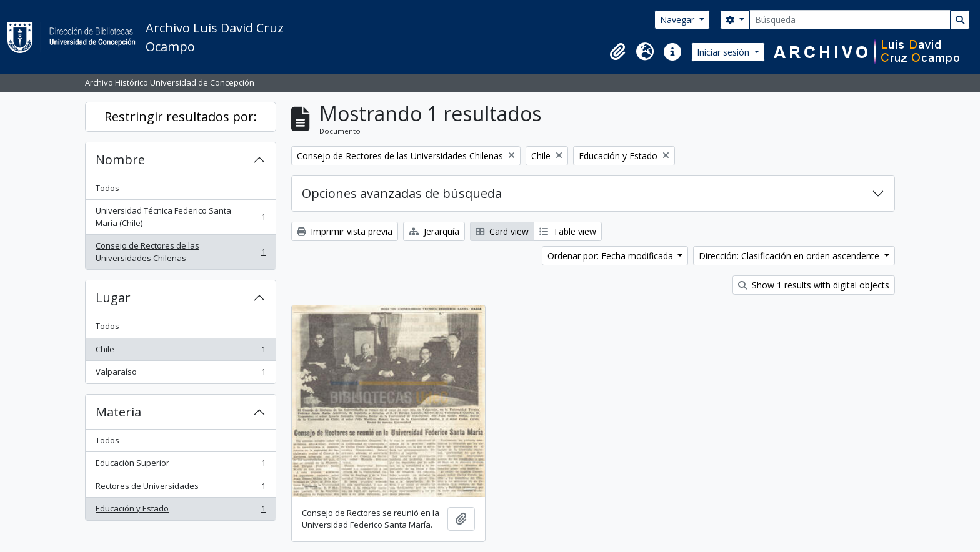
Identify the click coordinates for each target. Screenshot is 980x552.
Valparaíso (180, 374)
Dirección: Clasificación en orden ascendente (790, 256)
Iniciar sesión (724, 52)
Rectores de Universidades (180, 489)
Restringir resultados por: (181, 116)
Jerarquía (434, 231)
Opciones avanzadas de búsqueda (402, 193)
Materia (118, 412)
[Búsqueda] (850, 20)
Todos (107, 188)
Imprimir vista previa (345, 231)
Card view (502, 231)
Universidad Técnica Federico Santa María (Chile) (180, 217)
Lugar (113, 298)
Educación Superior (180, 466)
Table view (568, 231)
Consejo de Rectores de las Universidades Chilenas (180, 252)
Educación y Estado (180, 511)
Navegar (678, 20)
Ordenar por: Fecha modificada (612, 256)
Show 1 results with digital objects (814, 285)
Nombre (120, 160)
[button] (617, 52)
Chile (180, 352)
